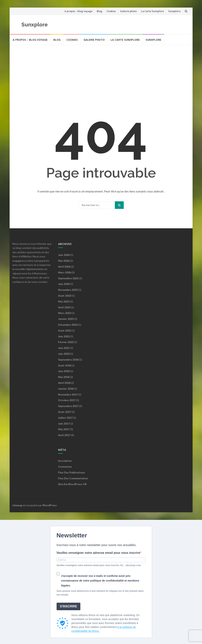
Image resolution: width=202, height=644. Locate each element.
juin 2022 (64, 336)
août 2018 (65, 365)
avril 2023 (64, 307)
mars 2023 (65, 313)
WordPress (50, 505)
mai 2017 (64, 429)
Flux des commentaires (73, 478)
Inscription (65, 461)
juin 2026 (64, 255)
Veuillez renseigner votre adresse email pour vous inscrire (98, 553)
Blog (99, 11)
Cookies (111, 11)
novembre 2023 (68, 290)
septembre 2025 (68, 278)
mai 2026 (64, 261)
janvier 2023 (66, 319)
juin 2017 (64, 424)
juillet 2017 (65, 418)
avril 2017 (64, 435)
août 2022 (65, 330)
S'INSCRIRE (69, 606)
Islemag (17, 505)
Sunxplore (174, 11)
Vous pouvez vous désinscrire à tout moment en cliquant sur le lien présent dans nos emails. (100, 593)
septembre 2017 (68, 406)
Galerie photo (128, 11)
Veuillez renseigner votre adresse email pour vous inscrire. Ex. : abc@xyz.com (99, 565)
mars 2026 (65, 272)
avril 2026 (64, 267)
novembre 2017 (68, 394)
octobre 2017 (67, 400)
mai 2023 (64, 301)
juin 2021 (64, 348)
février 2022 (66, 342)
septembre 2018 (68, 360)
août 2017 (65, 412)
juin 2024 (64, 284)
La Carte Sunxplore (152, 11)
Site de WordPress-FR (72, 484)
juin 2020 (64, 354)
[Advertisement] (101, 74)
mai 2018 (64, 377)
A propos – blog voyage (78, 11)
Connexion (65, 467)
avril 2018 (64, 383)
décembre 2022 (68, 325)
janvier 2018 (66, 389)
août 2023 (65, 296)
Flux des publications (72, 472)
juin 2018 (64, 371)
